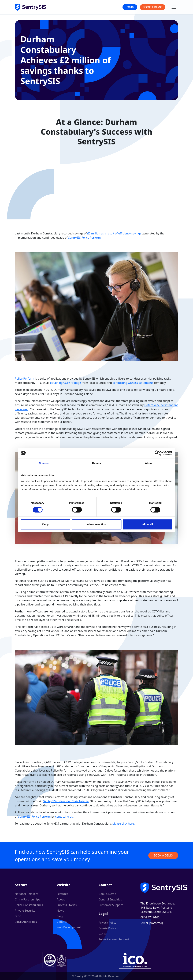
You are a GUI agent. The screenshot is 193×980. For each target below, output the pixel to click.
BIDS (18, 916)
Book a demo (163, 855)
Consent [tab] (44, 463)
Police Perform (25, 379)
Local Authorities (26, 922)
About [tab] (149, 463)
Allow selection (96, 524)
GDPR (102, 934)
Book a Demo (153, 7)
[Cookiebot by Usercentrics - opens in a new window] (157, 453)
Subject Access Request (114, 939)
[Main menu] (174, 7)
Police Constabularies (29, 905)
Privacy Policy (107, 923)
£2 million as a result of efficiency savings (114, 233)
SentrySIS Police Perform (84, 238)
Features (62, 894)
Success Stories (67, 905)
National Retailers (26, 894)
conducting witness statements (133, 383)
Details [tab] (96, 463)
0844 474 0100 (150, 917)
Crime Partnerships (27, 899)
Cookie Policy (107, 928)
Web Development (69, 927)
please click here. (124, 824)
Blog (60, 916)
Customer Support (111, 905)
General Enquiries (110, 899)
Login (130, 7)
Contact (62, 922)
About (61, 899)
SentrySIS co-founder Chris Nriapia (66, 801)
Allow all (148, 524)
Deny (45, 524)
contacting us (64, 817)
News (60, 911)
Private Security (25, 911)
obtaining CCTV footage (65, 383)
